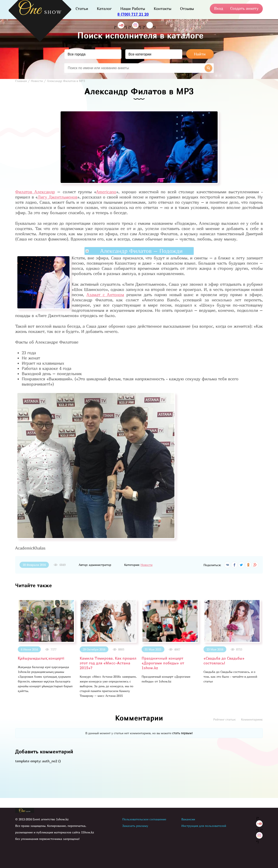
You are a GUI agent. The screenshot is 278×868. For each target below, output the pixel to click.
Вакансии (188, 819)
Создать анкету (244, 8)
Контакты (163, 9)
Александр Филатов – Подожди (141, 251)
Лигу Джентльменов (57, 197)
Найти (200, 54)
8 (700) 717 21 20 (133, 14)
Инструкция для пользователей (204, 826)
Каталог (104, 9)
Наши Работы (133, 9)
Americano (106, 192)
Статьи (82, 9)
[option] (46, 646)
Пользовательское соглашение (144, 819)
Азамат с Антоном (105, 295)
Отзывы (187, 9)
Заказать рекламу (135, 826)
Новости (146, 565)
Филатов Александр (35, 192)
